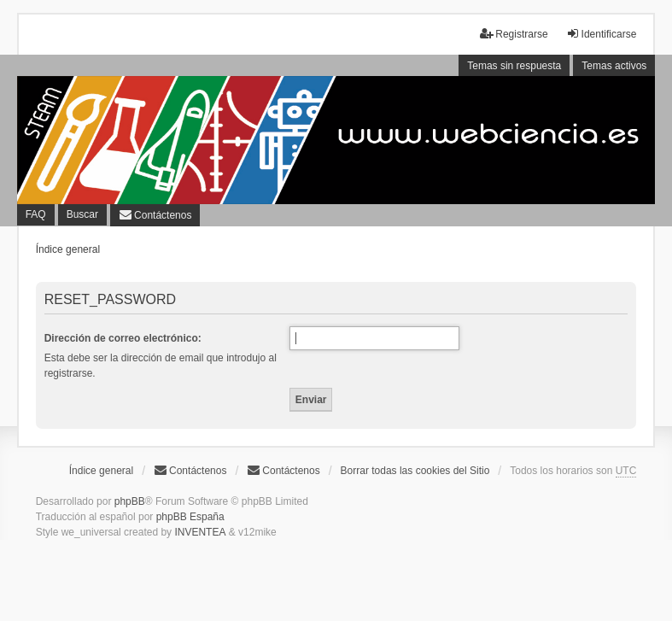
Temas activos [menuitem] (614, 66)
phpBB (130, 501)
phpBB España (190, 517)
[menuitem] (155, 215)
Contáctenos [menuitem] (190, 470)
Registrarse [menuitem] (514, 34)
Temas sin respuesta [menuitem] (514, 66)
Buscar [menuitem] (82, 214)
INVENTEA (200, 532)
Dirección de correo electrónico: (123, 338)
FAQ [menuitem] (36, 214)
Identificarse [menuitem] (602, 34)
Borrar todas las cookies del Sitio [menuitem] (415, 471)
